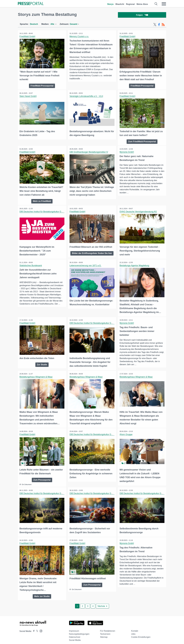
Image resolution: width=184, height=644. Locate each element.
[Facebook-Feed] (159, 25)
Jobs (133, 632)
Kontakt (135, 629)
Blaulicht (120, 4)
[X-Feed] (155, 25)
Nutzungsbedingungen (79, 632)
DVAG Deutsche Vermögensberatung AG (138, 211)
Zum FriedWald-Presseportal (142, 141)
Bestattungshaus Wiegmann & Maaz (36, 376)
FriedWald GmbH (28, 37)
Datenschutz (75, 635)
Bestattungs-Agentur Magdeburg (135, 265)
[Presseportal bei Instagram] (40, 628)
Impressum (74, 629)
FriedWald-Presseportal (42, 86)
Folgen (142, 15)
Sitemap (104, 635)
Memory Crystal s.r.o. (80, 37)
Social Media (75, 638)
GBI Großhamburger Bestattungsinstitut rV (89, 152)
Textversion (105, 632)
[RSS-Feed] (163, 25)
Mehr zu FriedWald (42, 201)
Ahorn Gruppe (126, 433)
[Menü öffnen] (164, 4)
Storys (110, 4)
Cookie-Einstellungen (141, 635)
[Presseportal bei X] (36, 629)
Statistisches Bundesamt (31, 265)
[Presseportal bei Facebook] (33, 629)
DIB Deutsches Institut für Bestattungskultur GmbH (43, 211)
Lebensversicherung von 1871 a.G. (86, 265)
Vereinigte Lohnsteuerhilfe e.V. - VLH (87, 96)
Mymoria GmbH (127, 152)
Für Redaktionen (108, 629)
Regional (130, 4)
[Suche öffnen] (156, 4)
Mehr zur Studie (42, 594)
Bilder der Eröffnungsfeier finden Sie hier (92, 252)
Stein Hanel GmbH (28, 96)
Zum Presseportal (42, 478)
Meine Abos (142, 4)
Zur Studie (42, 363)
